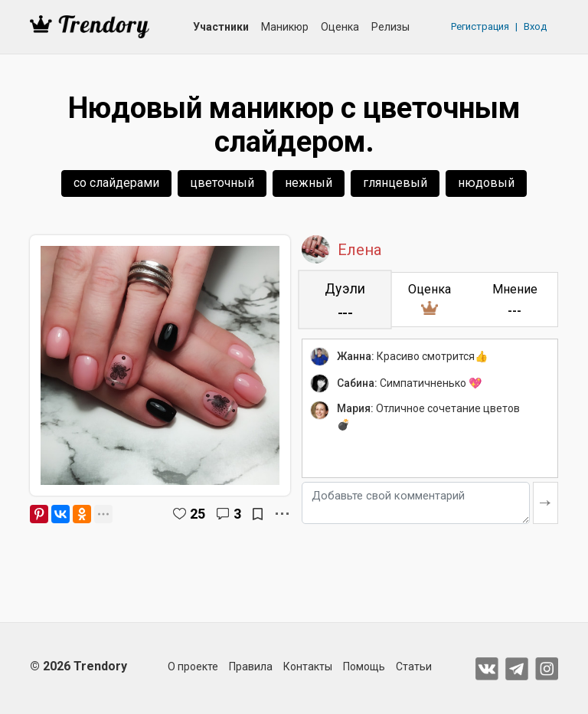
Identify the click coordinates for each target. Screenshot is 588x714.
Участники (221, 27)
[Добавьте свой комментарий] (416, 503)
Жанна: (356, 356)
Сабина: (357, 383)
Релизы (390, 27)
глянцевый (395, 183)
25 (198, 514)
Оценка (340, 27)
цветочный (222, 183)
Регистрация (480, 26)
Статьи (414, 667)
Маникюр (285, 27)
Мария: (355, 408)
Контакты (308, 667)
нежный (309, 183)
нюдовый (486, 183)
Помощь (364, 667)
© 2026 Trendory (78, 666)
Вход (535, 26)
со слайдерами (116, 183)
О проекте (193, 667)
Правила (251, 667)
